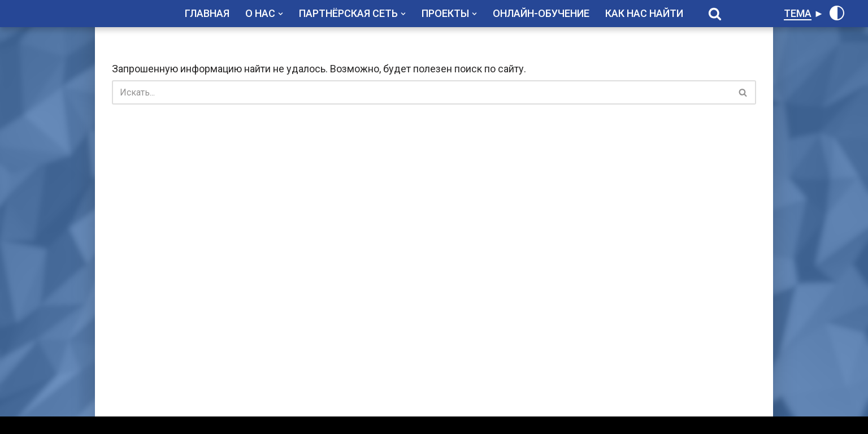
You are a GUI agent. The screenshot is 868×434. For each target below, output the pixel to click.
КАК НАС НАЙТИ (644, 13)
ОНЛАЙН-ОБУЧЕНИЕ (541, 13)
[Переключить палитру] (837, 13)
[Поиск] (715, 14)
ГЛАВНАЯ (207, 13)
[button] (281, 14)
